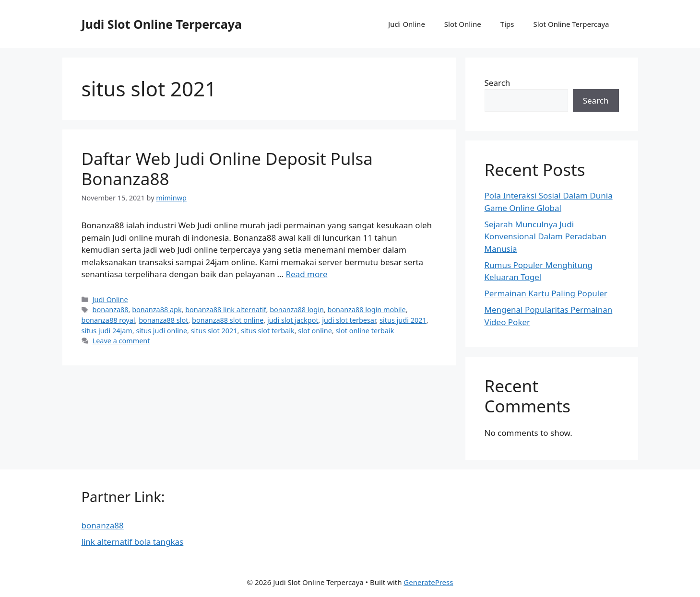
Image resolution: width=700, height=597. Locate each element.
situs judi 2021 (403, 320)
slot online (315, 331)
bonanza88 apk (157, 310)
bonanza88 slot (163, 320)
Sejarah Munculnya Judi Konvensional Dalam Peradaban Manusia (546, 236)
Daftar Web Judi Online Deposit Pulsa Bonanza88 (227, 169)
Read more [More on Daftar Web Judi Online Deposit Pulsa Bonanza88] (306, 274)
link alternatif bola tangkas (133, 542)
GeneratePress (428, 582)
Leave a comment (121, 341)
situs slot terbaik (268, 331)
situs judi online (161, 331)
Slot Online (463, 24)
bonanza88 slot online (228, 320)
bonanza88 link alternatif (225, 310)
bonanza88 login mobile (367, 310)
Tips (507, 24)
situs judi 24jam (107, 331)
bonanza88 (111, 310)
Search (498, 83)
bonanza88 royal (108, 320)
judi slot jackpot (293, 320)
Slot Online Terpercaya (571, 24)
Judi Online (407, 24)
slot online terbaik (365, 331)
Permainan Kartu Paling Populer (546, 293)
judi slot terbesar (349, 320)
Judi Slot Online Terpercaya (162, 24)
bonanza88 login (297, 310)
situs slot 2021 (214, 331)
